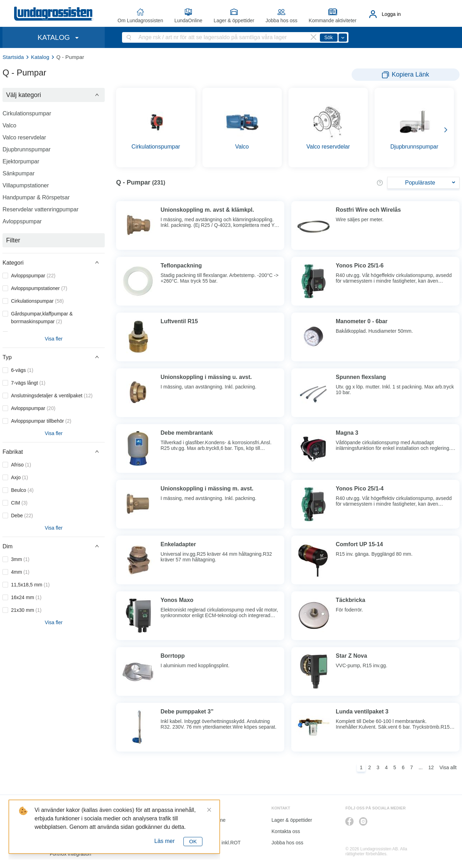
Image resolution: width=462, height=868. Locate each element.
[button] (54, 95)
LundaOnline (188, 20)
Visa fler (54, 339)
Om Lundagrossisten (140, 20)
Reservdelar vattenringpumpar (40, 209)
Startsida (13, 57)
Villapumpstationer (26, 185)
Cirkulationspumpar (27, 113)
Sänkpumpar (19, 173)
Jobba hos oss (281, 20)
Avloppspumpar (22, 221)
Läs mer (165, 841)
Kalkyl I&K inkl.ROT (219, 843)
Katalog (40, 57)
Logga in (391, 14)
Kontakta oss (286, 831)
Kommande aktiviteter (332, 20)
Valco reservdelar (24, 137)
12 (431, 767)
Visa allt (448, 767)
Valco (9, 125)
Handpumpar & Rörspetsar (36, 197)
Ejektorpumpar (21, 161)
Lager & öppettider (234, 20)
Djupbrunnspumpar (26, 149)
